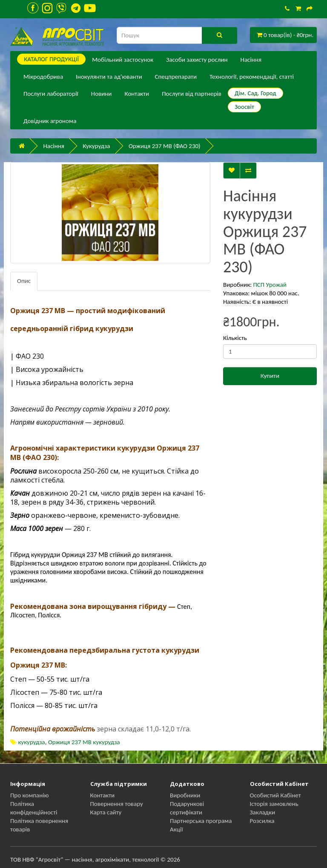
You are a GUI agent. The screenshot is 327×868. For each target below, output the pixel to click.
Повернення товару (117, 804)
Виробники (185, 795)
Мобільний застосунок (123, 60)
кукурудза (31, 742)
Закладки (263, 812)
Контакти (137, 94)
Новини (102, 94)
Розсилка (262, 821)
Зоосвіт (244, 107)
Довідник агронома (50, 121)
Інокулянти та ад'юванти (109, 77)
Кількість (235, 338)
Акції (176, 829)
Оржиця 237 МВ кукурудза (84, 742)
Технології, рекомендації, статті (252, 77)
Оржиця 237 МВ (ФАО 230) (165, 146)
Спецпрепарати (176, 77)
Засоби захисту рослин (197, 60)
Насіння (251, 60)
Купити (270, 376)
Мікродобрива (43, 77)
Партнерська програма (201, 821)
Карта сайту (106, 812)
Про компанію (30, 795)
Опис (24, 281)
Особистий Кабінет (275, 795)
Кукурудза (96, 146)
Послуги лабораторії (51, 94)
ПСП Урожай (270, 285)
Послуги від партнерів (192, 94)
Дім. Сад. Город (255, 93)
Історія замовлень (274, 804)
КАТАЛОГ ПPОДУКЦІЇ (51, 59)
